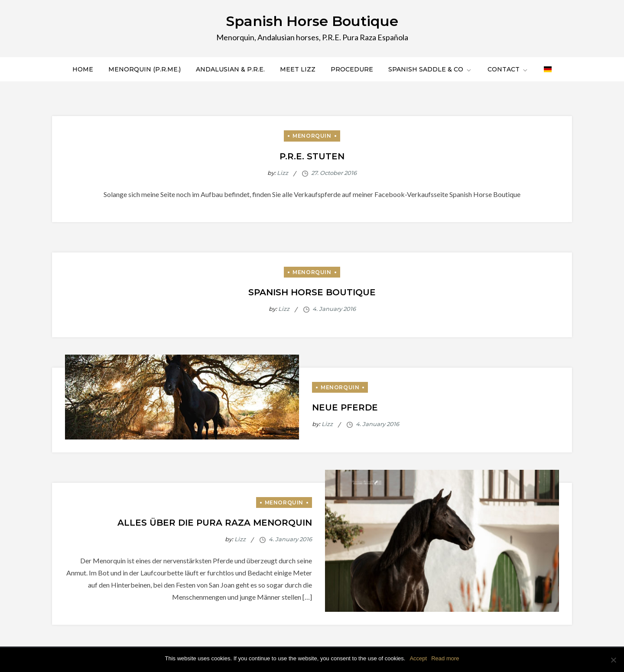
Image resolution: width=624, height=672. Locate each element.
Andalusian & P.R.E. (230, 69)
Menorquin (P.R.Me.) (145, 69)
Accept (418, 658)
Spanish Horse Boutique (312, 21)
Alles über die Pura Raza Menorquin (215, 523)
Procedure (352, 69)
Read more (445, 658)
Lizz (283, 173)
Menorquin (312, 136)
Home (83, 69)
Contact (508, 69)
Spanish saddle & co (430, 69)
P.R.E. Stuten (312, 156)
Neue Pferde (345, 407)
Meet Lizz (298, 69)
